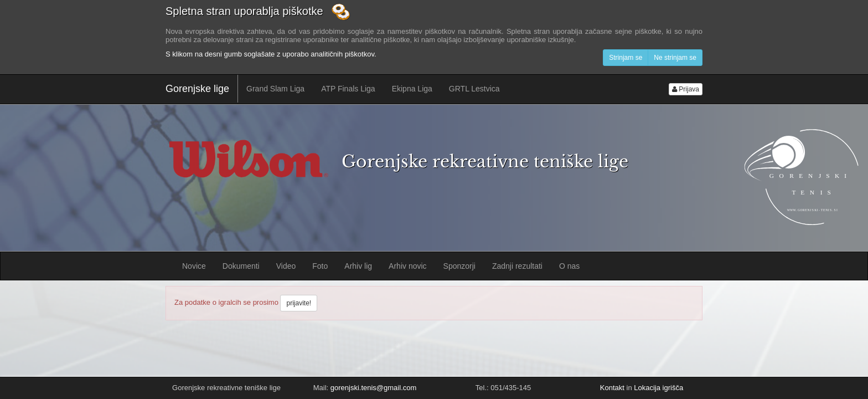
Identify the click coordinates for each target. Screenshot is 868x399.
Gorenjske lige (197, 89)
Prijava (686, 89)
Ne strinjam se (675, 58)
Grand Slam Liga (275, 89)
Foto (320, 266)
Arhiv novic (407, 266)
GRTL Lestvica (474, 89)
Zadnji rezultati (517, 266)
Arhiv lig (358, 266)
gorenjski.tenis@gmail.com (374, 388)
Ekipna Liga (412, 89)
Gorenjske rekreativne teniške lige (485, 162)
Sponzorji (459, 266)
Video (286, 266)
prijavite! (299, 303)
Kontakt (612, 388)
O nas (569, 266)
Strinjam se (626, 58)
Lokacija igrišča (658, 388)
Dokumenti (241, 266)
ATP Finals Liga (348, 89)
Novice (194, 266)
